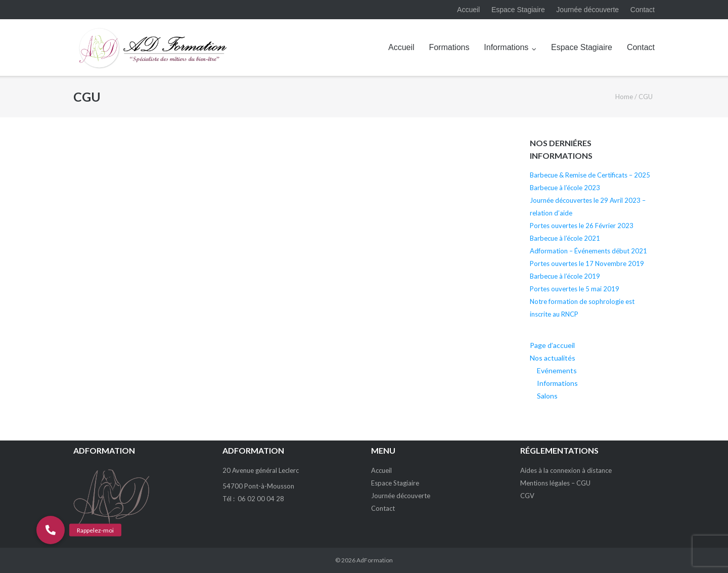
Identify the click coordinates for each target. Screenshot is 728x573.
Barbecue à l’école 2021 (565, 238)
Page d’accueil (552, 345)
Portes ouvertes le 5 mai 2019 (575, 289)
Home (624, 97)
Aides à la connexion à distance (566, 470)
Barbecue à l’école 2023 (565, 188)
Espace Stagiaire (518, 10)
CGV (527, 496)
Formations (449, 47)
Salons (547, 396)
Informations (506, 47)
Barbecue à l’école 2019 (565, 276)
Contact (643, 10)
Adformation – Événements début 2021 (588, 251)
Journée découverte (587, 10)
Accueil (468, 10)
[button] (51, 530)
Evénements (557, 370)
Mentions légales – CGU (555, 483)
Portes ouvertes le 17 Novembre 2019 (587, 263)
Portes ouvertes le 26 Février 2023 (582, 226)
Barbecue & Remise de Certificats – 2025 (590, 175)
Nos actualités (553, 358)
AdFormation (375, 560)
